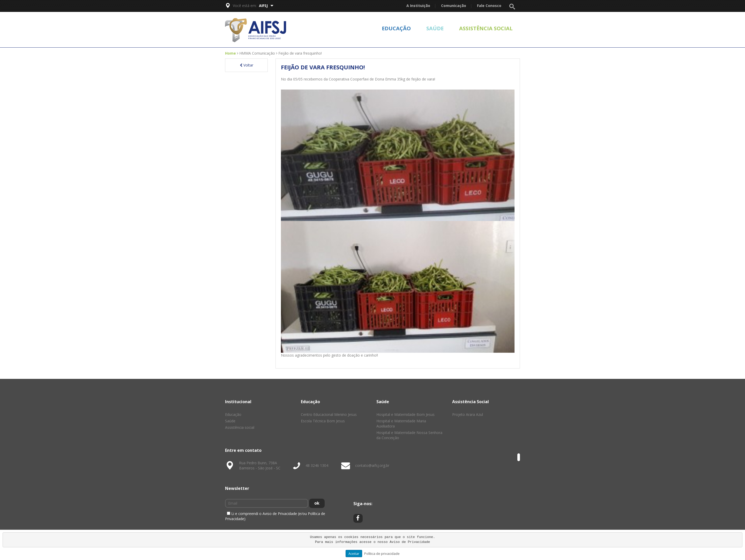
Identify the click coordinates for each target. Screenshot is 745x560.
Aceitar (354, 554)
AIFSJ (266, 6)
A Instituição (418, 6)
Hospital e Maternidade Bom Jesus (405, 414)
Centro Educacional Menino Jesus (329, 414)
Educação (396, 28)
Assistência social (486, 28)
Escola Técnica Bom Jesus (323, 421)
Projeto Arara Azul (468, 414)
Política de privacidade (382, 554)
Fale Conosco (489, 6)
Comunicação (454, 6)
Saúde (435, 28)
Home (230, 53)
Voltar (247, 65)
